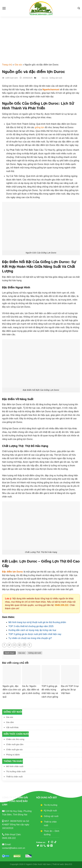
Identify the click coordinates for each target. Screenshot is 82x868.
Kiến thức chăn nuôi (16, 734)
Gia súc (18, 65)
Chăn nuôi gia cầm (15, 744)
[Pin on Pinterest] (19, 645)
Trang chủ (7, 65)
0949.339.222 (62, 605)
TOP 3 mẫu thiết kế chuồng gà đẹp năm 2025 (31, 626)
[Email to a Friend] (14, 645)
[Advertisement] (41, 37)
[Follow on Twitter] (38, 846)
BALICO (68, 864)
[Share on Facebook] (4, 645)
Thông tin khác (13, 761)
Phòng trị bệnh (13, 755)
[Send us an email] (41, 846)
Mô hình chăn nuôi (15, 766)
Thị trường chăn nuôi (16, 771)
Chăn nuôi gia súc (14, 749)
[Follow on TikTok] (55, 842)
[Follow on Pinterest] (48, 846)
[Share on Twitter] (9, 645)
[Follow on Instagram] (52, 842)
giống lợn (39, 127)
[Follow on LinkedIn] (51, 846)
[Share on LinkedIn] (24, 645)
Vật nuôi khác (12, 727)
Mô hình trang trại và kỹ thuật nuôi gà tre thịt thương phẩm (37, 622)
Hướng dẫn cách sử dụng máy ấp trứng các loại (32, 630)
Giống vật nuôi (13, 712)
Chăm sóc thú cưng (15, 739)
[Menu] (4, 8)
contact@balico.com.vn (14, 848)
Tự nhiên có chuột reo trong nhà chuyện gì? (30, 638)
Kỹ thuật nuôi (50, 811)
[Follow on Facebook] (49, 842)
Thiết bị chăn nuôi (14, 777)
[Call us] (45, 846)
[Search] (79, 8)
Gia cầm (10, 722)
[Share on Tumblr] (29, 645)
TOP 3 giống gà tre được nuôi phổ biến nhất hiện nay (35, 634)
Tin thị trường (51, 805)
